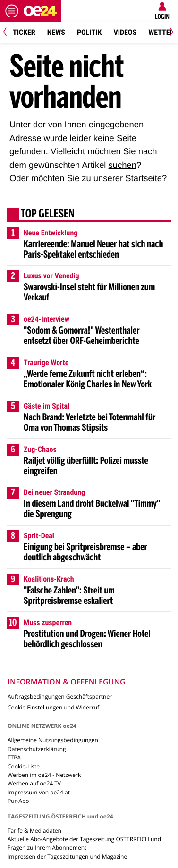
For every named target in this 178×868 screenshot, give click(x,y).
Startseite (144, 178)
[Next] (170, 33)
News (56, 32)
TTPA (14, 757)
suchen (123, 165)
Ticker (24, 32)
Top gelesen (48, 215)
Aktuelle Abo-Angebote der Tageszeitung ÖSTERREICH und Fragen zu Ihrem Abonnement (84, 843)
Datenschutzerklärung (37, 749)
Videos (125, 32)
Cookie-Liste (24, 766)
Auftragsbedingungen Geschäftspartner (60, 697)
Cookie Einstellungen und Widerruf (53, 707)
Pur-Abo (18, 801)
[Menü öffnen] (12, 11)
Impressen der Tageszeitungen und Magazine (67, 856)
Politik (89, 32)
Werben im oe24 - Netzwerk (44, 775)
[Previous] (8, 33)
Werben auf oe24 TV (34, 783)
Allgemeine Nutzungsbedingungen (53, 740)
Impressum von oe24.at (39, 792)
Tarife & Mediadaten (34, 830)
